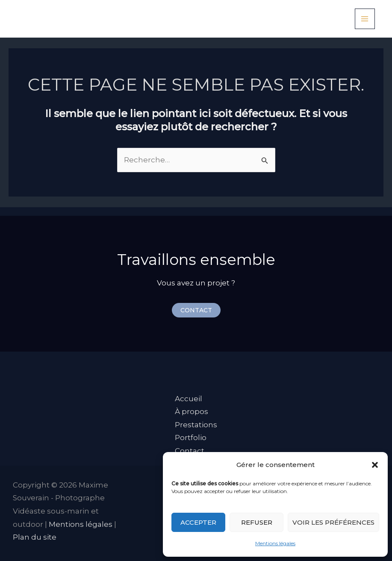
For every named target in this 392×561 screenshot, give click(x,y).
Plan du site (35, 537)
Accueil (189, 399)
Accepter (198, 522)
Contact (190, 451)
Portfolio (191, 438)
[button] (375, 465)
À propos (192, 411)
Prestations (196, 425)
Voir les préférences (333, 522)
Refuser (257, 522)
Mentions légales (275, 543)
